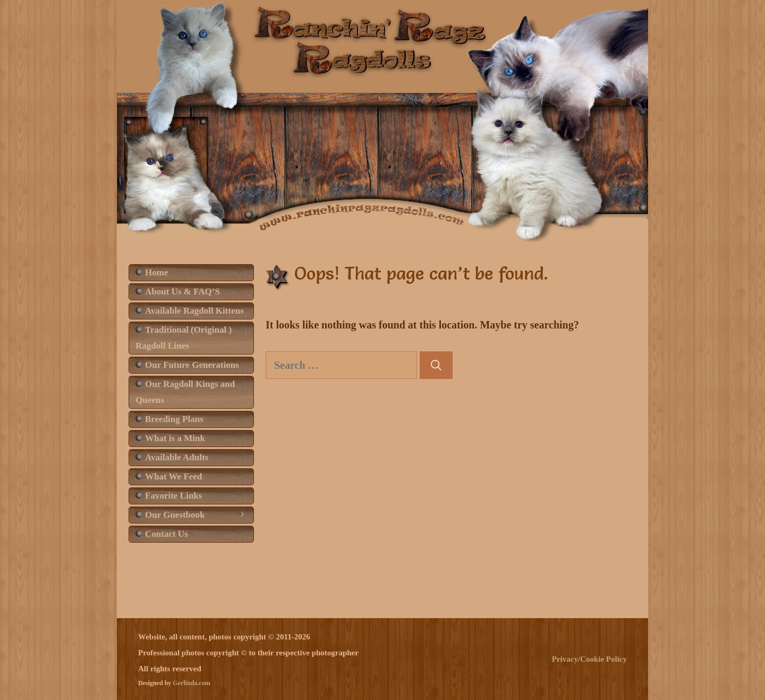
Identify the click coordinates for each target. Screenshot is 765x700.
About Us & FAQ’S (182, 292)
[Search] (436, 365)
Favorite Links (173, 496)
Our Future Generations (192, 365)
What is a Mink (175, 438)
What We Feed (173, 476)
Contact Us (167, 534)
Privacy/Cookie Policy (589, 659)
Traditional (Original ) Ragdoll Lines (184, 338)
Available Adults (177, 457)
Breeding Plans (174, 419)
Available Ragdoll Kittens (194, 311)
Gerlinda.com (191, 683)
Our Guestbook (199, 515)
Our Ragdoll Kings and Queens (185, 392)
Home (156, 272)
